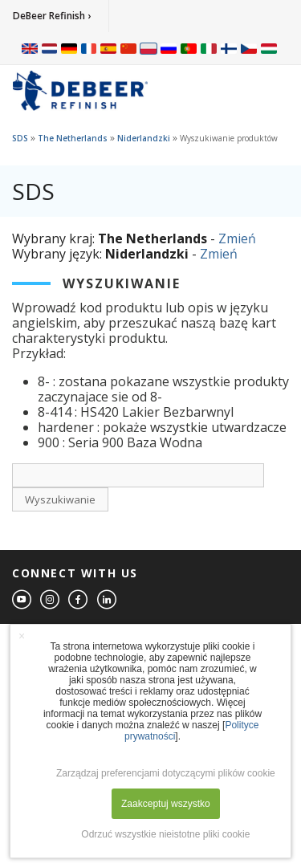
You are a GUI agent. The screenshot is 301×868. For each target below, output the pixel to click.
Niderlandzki (144, 138)
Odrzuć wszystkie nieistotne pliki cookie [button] (165, 834)
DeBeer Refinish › (52, 16)
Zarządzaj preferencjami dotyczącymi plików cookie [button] (166, 773)
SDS (20, 138)
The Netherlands (73, 138)
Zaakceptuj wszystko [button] (166, 804)
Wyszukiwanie (60, 499)
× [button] (22, 636)
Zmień (237, 238)
